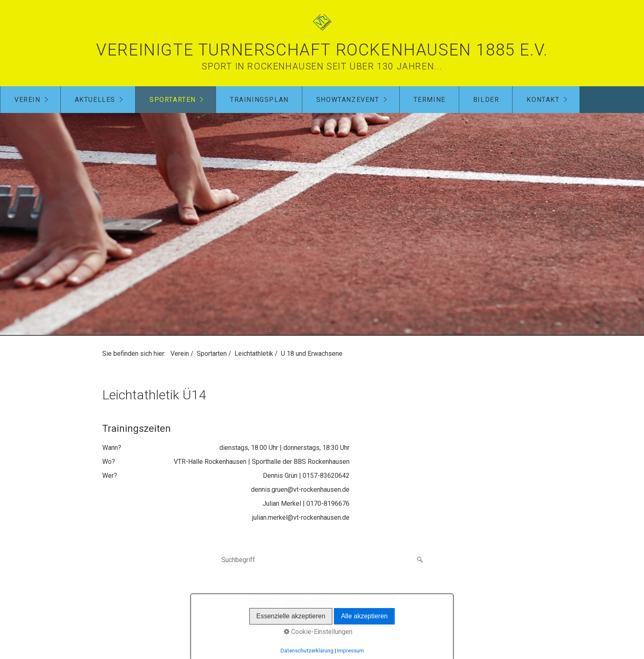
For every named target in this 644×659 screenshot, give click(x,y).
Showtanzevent (348, 100)
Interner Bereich (372, 600)
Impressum (327, 600)
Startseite (263, 600)
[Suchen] (420, 560)
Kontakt (543, 100)
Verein (28, 100)
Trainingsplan (259, 100)
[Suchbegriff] (322, 560)
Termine (430, 100)
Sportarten (173, 100)
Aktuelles (95, 100)
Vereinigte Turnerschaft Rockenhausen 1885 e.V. (322, 50)
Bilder (486, 100)
